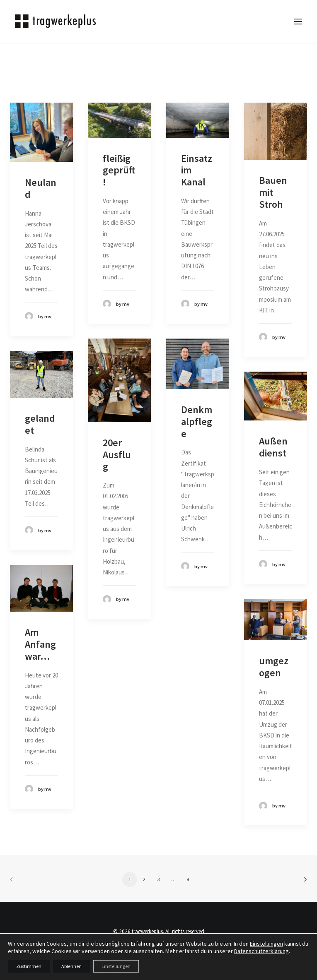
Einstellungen (266, 944)
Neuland (41, 188)
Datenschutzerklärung (261, 951)
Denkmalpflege (197, 422)
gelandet (40, 424)
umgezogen (274, 667)
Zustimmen (29, 966)
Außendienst (273, 447)
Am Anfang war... (40, 644)
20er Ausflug (117, 455)
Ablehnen (71, 966)
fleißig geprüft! (119, 170)
